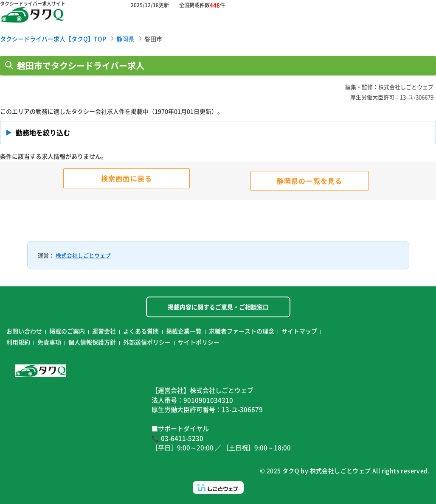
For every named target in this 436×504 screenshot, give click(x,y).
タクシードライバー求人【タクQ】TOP (53, 39)
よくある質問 (141, 331)
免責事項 (49, 342)
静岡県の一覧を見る (310, 181)
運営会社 (104, 331)
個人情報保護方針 (92, 342)
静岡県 (125, 39)
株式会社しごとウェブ (83, 255)
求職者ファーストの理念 (242, 331)
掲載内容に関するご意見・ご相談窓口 (218, 307)
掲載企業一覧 (184, 331)
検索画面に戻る (127, 178)
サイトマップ (299, 331)
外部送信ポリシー (147, 342)
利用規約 (18, 342)
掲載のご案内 (67, 331)
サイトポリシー (199, 342)
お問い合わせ (24, 331)
